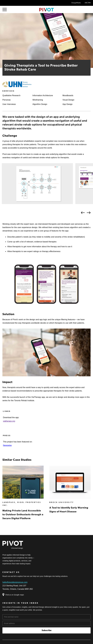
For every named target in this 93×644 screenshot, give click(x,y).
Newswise (7, 445)
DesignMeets (76, 3)
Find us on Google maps (14, 595)
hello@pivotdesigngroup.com (15, 582)
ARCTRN (88, 3)
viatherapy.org (9, 421)
